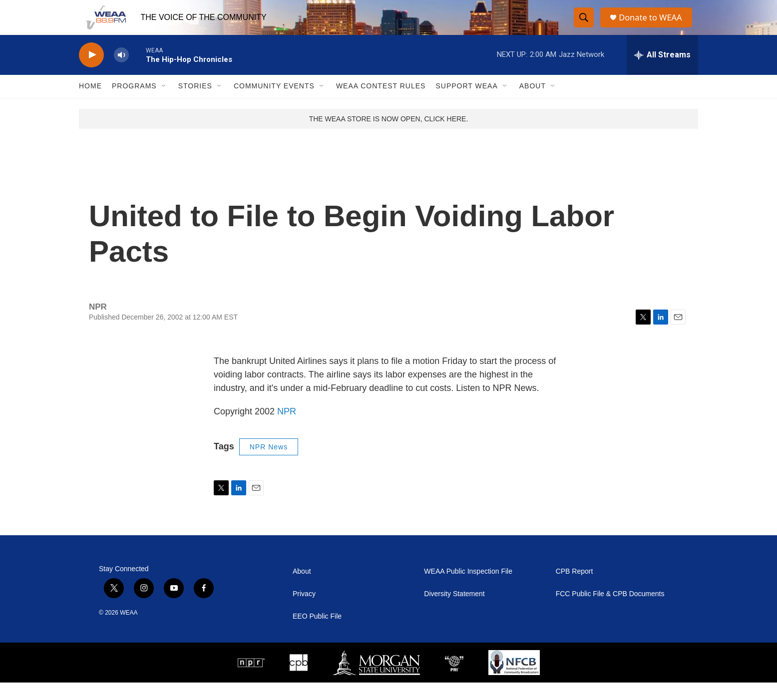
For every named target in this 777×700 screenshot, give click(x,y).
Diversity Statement (454, 611)
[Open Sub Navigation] (164, 104)
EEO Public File (317, 634)
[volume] (121, 73)
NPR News (269, 464)
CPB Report (575, 589)
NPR (287, 429)
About (533, 104)
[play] (91, 73)
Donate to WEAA (654, 26)
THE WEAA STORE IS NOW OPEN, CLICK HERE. (389, 136)
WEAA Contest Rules (381, 104)
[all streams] (662, 72)
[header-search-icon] (584, 26)
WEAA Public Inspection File (468, 589)
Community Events (274, 104)
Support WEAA (466, 104)
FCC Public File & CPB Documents (610, 611)
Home (90, 104)
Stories (195, 104)
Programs (134, 104)
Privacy (304, 611)
